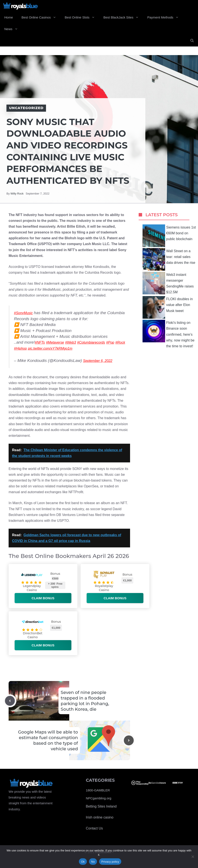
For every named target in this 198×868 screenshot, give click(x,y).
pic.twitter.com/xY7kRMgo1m (50, 348)
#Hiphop (20, 348)
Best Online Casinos (41, 17)
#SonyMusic (23, 313)
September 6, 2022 (98, 361)
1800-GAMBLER (98, 790)
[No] (193, 857)
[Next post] (129, 740)
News (13, 29)
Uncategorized (26, 108)
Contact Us (94, 828)
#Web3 (71, 342)
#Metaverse (55, 342)
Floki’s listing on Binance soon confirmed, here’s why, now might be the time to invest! (168, 334)
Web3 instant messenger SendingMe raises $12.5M (168, 283)
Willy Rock (17, 194)
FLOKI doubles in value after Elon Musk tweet (168, 307)
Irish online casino (100, 817)
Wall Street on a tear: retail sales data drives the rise (169, 259)
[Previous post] (10, 701)
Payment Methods (165, 17)
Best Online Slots (82, 17)
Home (9, 17)
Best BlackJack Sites (123, 17)
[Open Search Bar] (192, 41)
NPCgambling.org (98, 798)
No (93, 862)
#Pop (110, 342)
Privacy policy (110, 862)
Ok (83, 862)
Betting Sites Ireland (101, 806)
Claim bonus (43, 598)
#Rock (120, 342)
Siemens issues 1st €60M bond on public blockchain (169, 236)
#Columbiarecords (91, 342)
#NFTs (40, 342)
